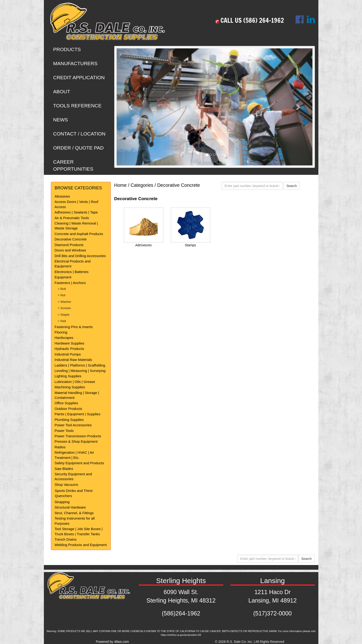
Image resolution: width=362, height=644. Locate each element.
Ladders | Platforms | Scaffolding (80, 365)
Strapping (62, 502)
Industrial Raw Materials (73, 360)
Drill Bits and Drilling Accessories (80, 256)
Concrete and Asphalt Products (79, 234)
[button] (131, 107)
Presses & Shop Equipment (76, 441)
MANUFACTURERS (75, 63)
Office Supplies (67, 403)
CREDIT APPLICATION (79, 77)
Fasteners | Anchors (70, 283)
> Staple (64, 315)
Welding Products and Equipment (81, 545)
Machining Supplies (70, 387)
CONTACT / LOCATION (79, 134)
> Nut (62, 295)
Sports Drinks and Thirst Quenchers (74, 493)
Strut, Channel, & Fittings (74, 513)
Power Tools (64, 431)
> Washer (65, 302)
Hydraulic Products (69, 349)
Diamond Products (69, 245)
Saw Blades (64, 469)
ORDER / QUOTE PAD (78, 148)
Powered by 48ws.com (112, 642)
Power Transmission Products (78, 436)
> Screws (64, 308)
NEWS (61, 120)
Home (120, 185)
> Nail (62, 321)
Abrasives (62, 196)
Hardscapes (64, 338)
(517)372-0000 (272, 613)
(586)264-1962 (181, 613)
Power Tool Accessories (73, 425)
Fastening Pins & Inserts (74, 327)
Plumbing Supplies (69, 420)
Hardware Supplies (70, 343)
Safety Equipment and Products (79, 463)
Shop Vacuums (67, 485)
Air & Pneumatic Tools (72, 218)
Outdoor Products (69, 409)
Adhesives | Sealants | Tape (76, 212)
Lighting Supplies (68, 376)
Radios (60, 447)
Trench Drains (66, 539)
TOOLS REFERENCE (77, 106)
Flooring (61, 332)
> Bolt (62, 289)
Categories (142, 185)
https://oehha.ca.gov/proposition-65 (181, 635)
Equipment (63, 277)
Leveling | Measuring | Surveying (80, 371)
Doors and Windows (70, 250)
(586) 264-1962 (264, 20)
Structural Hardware (70, 507)
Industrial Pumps (68, 354)
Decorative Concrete (71, 239)
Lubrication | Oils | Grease (75, 382)
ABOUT (62, 92)
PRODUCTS (67, 49)
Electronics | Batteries (72, 272)
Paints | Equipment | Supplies (78, 414)
